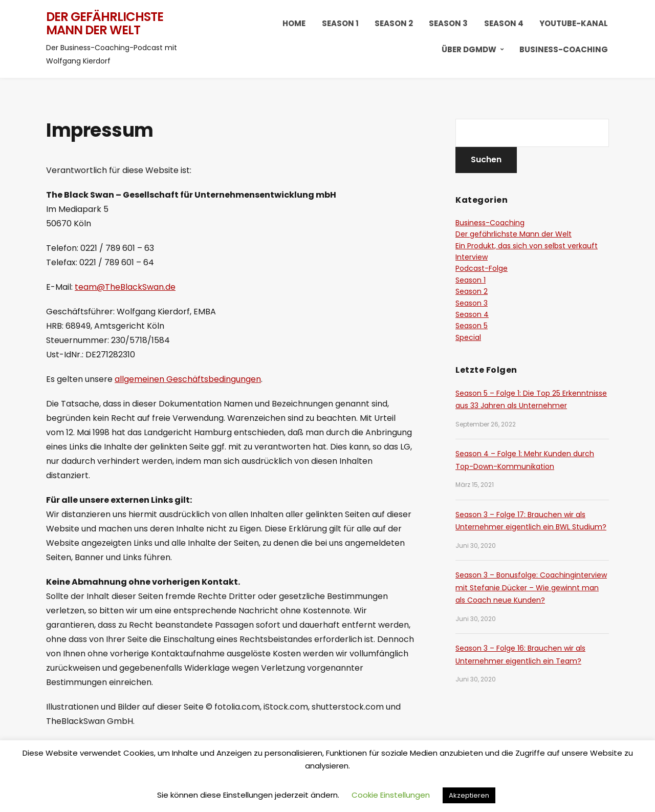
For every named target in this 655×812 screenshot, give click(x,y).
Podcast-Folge (482, 268)
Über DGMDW (469, 49)
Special (468, 337)
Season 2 (394, 23)
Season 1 (340, 23)
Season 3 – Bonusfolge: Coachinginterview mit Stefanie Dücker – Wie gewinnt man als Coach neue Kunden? (531, 587)
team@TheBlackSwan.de (125, 287)
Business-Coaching (564, 49)
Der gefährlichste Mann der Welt (105, 23)
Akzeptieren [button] (469, 795)
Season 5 (472, 326)
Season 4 (504, 23)
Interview (472, 257)
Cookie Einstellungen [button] (391, 795)
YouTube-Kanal (574, 23)
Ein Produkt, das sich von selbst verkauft (527, 246)
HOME (294, 23)
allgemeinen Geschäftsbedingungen (188, 379)
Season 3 (448, 23)
